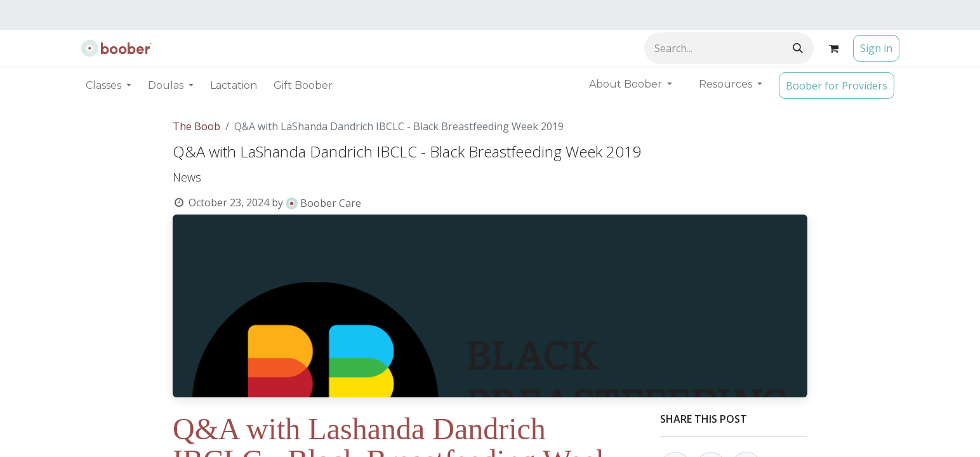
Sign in (876, 48)
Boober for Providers (837, 86)
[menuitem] (234, 86)
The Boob (196, 126)
